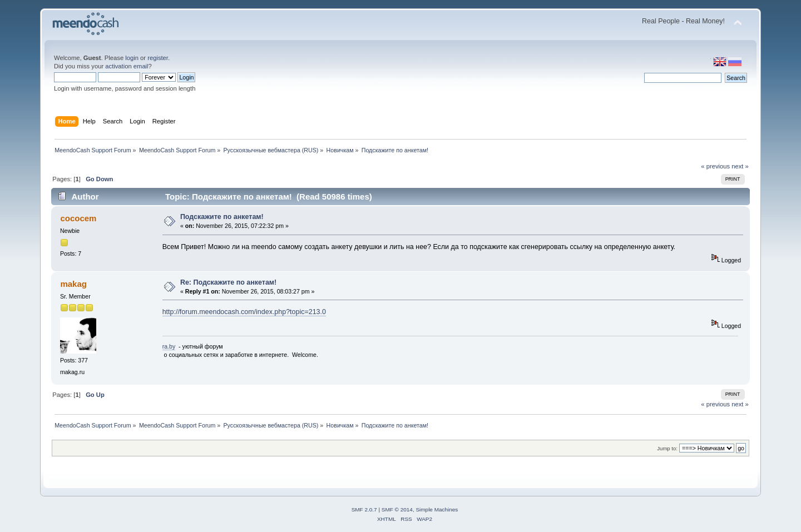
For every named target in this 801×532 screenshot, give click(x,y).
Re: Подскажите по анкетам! (228, 282)
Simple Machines (437, 509)
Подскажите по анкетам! (222, 217)
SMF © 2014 (397, 509)
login (132, 58)
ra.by (169, 346)
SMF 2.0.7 (364, 509)
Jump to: (667, 448)
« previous (715, 166)
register (158, 58)
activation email (127, 66)
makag (73, 284)
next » (740, 166)
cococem (78, 218)
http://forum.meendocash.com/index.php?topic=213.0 (244, 312)
